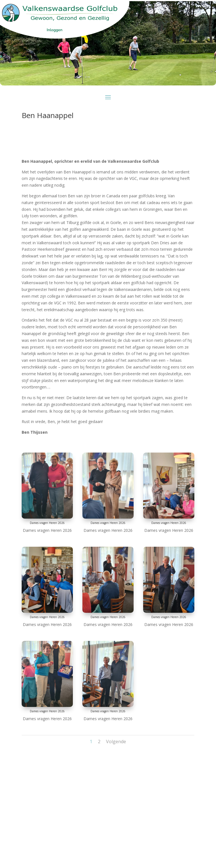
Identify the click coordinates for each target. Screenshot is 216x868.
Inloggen (55, 30)
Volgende (116, 742)
